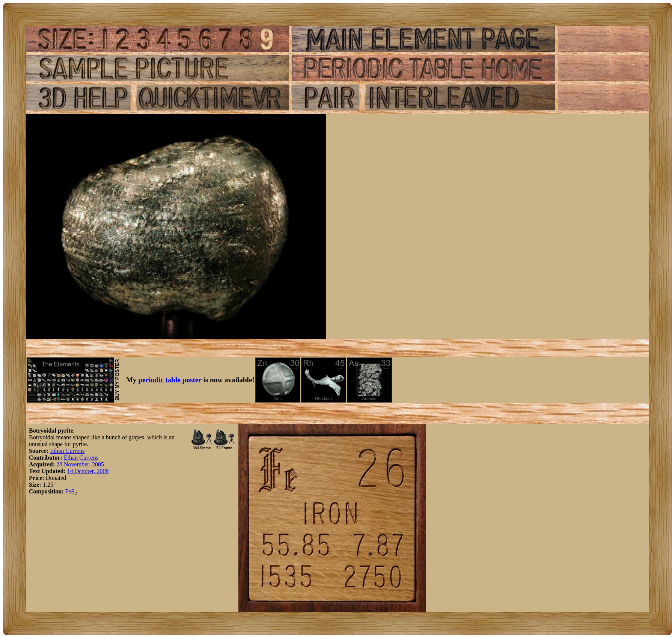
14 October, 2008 (88, 471)
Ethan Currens (67, 451)
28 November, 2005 (80, 464)
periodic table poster (170, 380)
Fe (68, 491)
